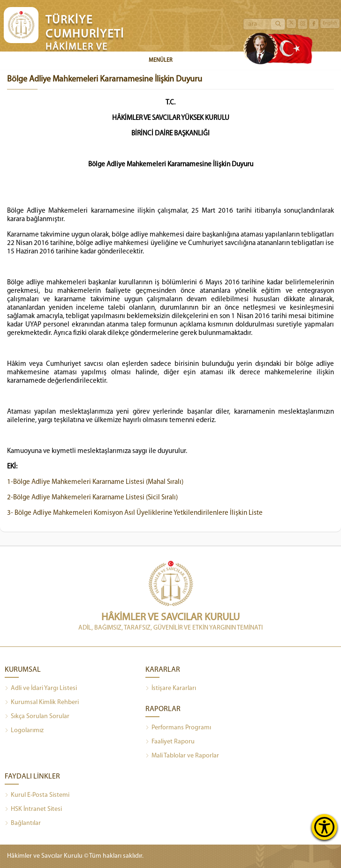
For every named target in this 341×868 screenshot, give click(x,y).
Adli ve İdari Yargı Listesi (41, 689)
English (330, 23)
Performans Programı (178, 728)
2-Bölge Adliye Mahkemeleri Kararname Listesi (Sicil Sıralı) (92, 498)
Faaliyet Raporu (170, 742)
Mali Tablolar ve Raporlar (182, 756)
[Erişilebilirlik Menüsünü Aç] (324, 827)
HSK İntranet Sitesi (33, 809)
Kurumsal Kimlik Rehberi (42, 703)
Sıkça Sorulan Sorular (37, 717)
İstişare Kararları (171, 689)
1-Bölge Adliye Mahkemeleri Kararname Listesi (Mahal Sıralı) (95, 482)
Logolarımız (24, 731)
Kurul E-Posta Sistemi (37, 795)
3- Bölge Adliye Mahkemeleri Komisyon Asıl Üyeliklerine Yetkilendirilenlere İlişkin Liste (135, 513)
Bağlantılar (23, 823)
